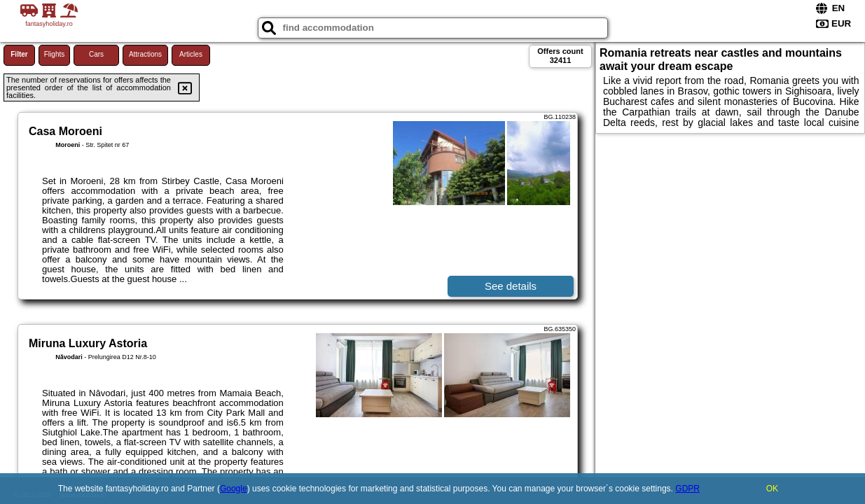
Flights (54, 54)
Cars (96, 54)
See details (511, 286)
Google (234, 489)
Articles (191, 54)
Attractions (145, 54)
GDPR (687, 489)
